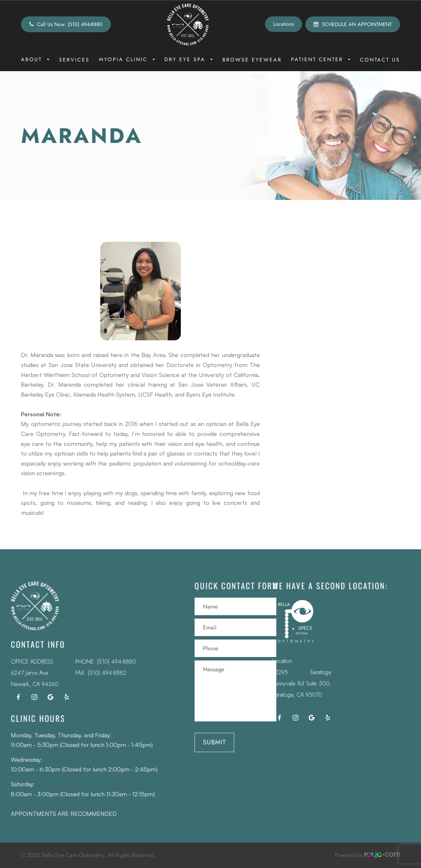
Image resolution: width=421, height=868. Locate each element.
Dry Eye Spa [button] (189, 59)
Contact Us (380, 60)
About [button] (35, 59)
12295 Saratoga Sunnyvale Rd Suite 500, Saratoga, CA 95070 (289, 684)
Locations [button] (284, 24)
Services (74, 60)
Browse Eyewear (252, 60)
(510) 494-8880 (104, 662)
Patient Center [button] (321, 59)
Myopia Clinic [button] (127, 59)
